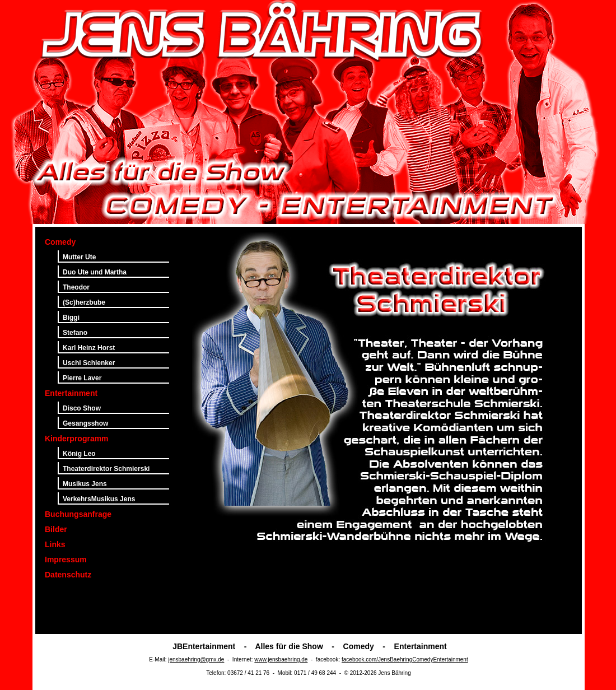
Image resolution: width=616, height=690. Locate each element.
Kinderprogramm (77, 439)
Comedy (60, 242)
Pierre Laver (82, 378)
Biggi (71, 318)
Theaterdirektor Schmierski (106, 469)
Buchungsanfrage (78, 514)
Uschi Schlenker (89, 363)
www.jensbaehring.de (281, 659)
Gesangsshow (85, 423)
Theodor (76, 287)
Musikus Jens (85, 484)
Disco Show (82, 408)
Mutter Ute (79, 257)
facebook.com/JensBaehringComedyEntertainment (405, 659)
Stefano (75, 333)
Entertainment (71, 393)
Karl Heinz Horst (89, 348)
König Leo (79, 454)
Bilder (56, 529)
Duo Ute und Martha (95, 272)
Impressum (66, 560)
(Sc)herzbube (84, 302)
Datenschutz (68, 575)
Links (55, 544)
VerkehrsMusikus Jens (99, 499)
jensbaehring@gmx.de (196, 659)
